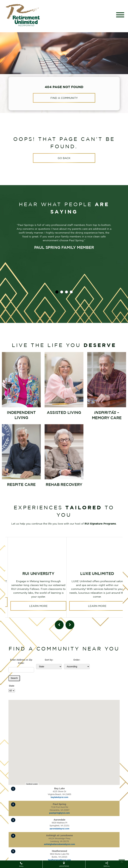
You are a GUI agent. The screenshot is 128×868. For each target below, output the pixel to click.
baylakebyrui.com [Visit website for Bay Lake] (59, 797)
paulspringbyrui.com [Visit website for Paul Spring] (60, 813)
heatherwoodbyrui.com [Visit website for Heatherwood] (60, 860)
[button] (92, 759)
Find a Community (64, 98)
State (12, 686)
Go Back (64, 158)
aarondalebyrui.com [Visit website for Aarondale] (59, 829)
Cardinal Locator (32, 784)
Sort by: (49, 660)
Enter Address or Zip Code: (21, 661)
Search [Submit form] (14, 678)
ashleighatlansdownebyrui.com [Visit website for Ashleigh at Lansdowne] (59, 844)
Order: (77, 660)
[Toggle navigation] (120, 15)
